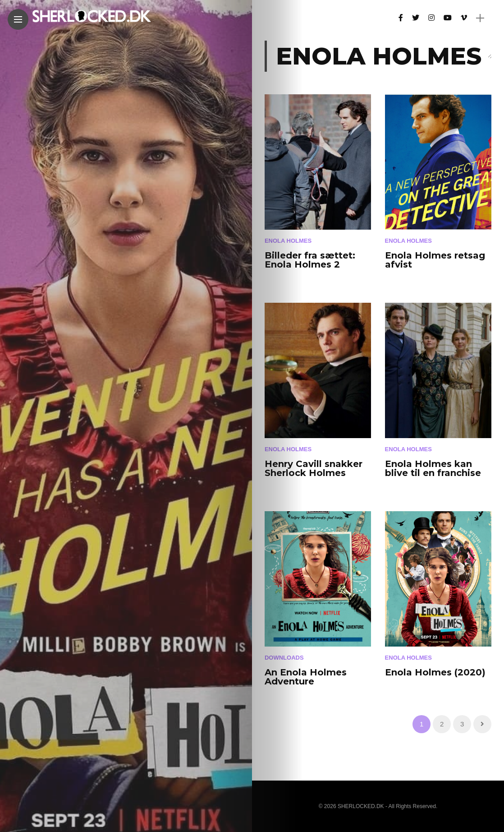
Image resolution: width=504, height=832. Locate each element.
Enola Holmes (288, 241)
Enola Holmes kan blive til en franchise (433, 468)
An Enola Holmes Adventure (306, 677)
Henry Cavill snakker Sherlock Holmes (314, 468)
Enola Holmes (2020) (435, 672)
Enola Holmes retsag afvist (435, 260)
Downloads (284, 658)
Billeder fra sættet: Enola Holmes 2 (310, 260)
